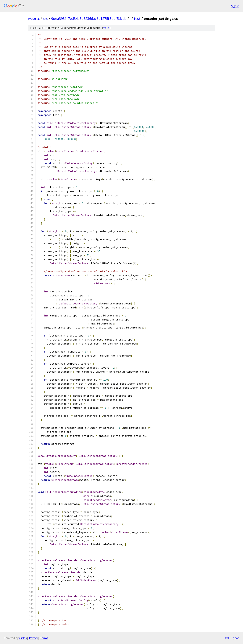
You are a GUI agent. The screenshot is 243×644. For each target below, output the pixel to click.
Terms (44, 638)
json (236, 638)
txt (227, 638)
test (137, 19)
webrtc (34, 19)
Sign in (235, 6)
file (106, 28)
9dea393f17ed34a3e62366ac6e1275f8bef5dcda (89, 19)
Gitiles (23, 638)
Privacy (33, 638)
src (45, 19)
